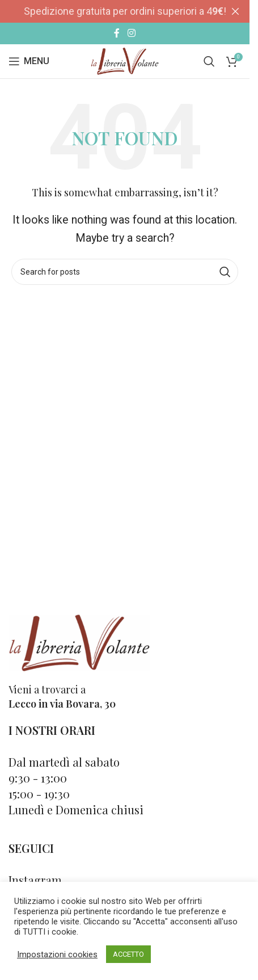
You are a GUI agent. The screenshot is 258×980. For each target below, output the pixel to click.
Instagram (35, 880)
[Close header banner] (235, 11)
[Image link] (79, 642)
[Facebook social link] (117, 33)
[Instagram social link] (131, 33)
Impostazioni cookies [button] (57, 954)
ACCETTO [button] (128, 954)
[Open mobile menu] (29, 61)
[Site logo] (124, 60)
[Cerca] (209, 61)
